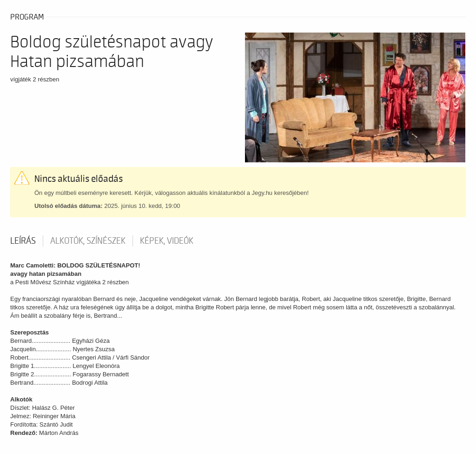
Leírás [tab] (23, 241)
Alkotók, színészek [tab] (88, 241)
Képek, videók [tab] (167, 241)
